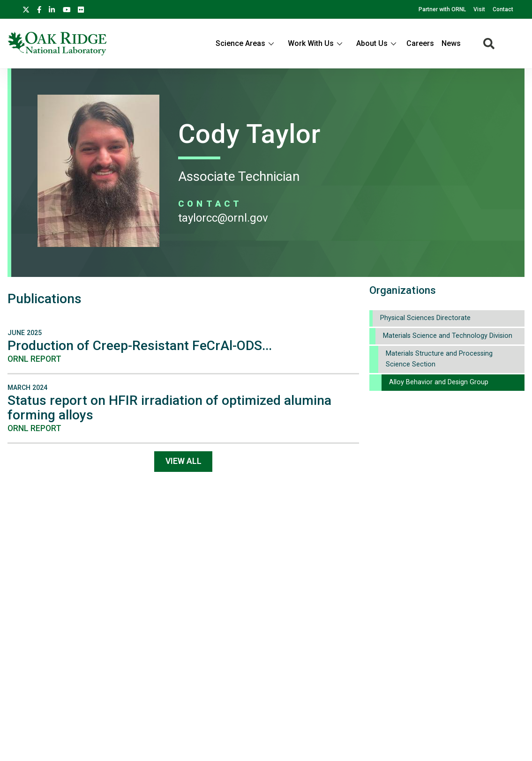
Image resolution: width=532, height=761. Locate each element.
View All (184, 461)
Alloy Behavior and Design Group (439, 382)
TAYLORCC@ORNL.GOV (223, 218)
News (451, 43)
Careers (420, 43)
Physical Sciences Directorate (425, 318)
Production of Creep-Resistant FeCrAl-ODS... (140, 346)
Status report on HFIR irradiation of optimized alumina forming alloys (169, 408)
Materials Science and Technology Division (448, 336)
